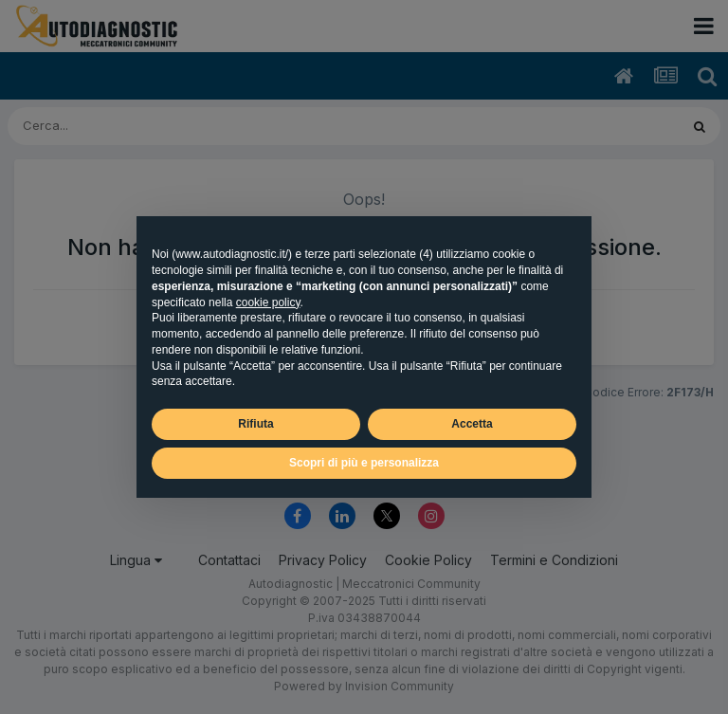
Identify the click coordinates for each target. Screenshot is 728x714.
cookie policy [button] (268, 302)
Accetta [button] (472, 424)
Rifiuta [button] (255, 424)
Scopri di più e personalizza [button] (364, 463)
